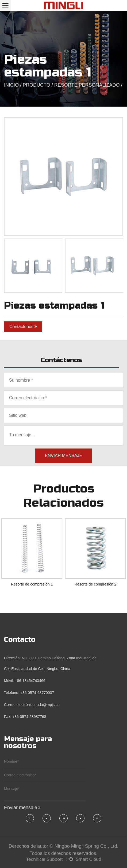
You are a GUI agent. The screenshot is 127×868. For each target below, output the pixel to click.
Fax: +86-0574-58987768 (25, 717)
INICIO (11, 85)
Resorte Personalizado (87, 85)
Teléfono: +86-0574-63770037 (29, 693)
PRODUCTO (36, 85)
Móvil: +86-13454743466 (25, 681)
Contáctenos (23, 327)
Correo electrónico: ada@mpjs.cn (32, 705)
